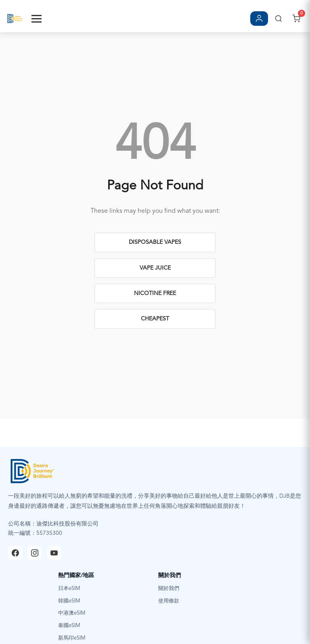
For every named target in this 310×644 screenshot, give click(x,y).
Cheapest (155, 319)
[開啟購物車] (296, 19)
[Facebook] (15, 553)
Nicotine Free (155, 293)
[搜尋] (279, 19)
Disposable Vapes (155, 242)
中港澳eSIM (72, 613)
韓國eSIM (69, 601)
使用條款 (169, 601)
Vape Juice (155, 268)
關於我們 (169, 589)
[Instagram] (35, 553)
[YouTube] (54, 553)
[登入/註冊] (259, 19)
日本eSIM (69, 589)
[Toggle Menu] (37, 19)
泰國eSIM (69, 626)
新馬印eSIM (72, 638)
